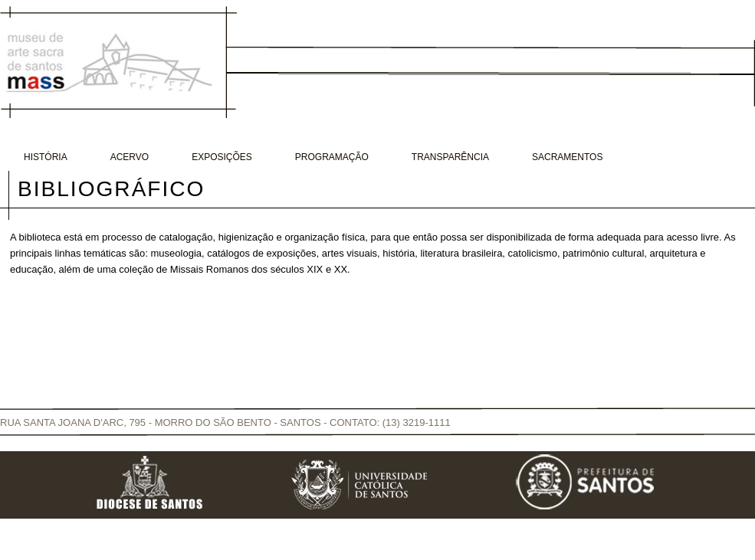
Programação (332, 157)
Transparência (450, 157)
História (46, 157)
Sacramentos (567, 157)
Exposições (222, 157)
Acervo (130, 157)
